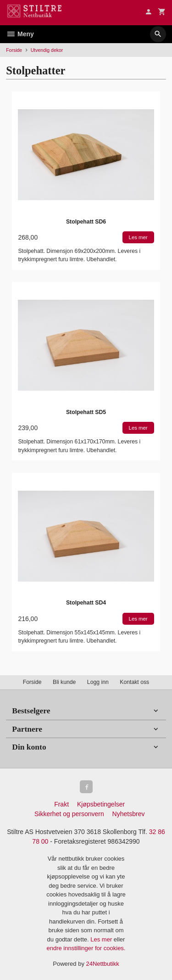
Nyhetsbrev (129, 814)
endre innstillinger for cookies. (86, 948)
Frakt (61, 804)
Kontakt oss (134, 682)
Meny (20, 34)
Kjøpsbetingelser (101, 804)
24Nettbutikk (103, 964)
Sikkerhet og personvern (69, 814)
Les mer (102, 939)
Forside (14, 50)
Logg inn (98, 682)
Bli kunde (64, 682)
